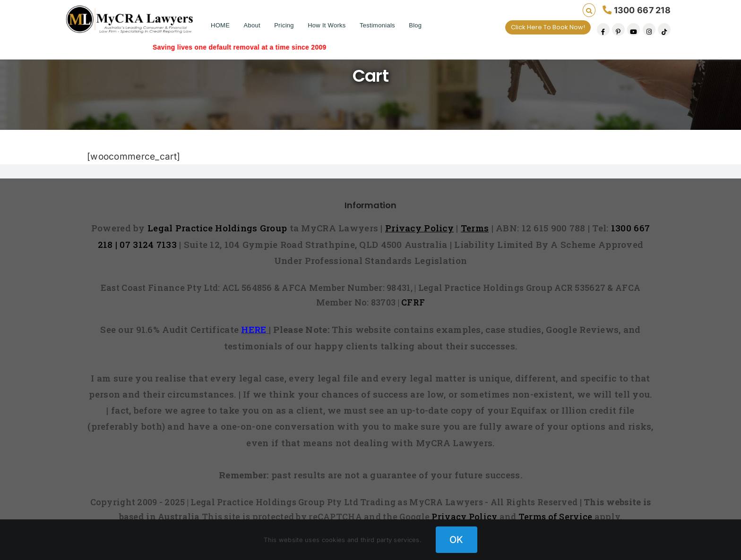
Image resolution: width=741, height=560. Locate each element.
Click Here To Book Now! (548, 27)
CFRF (413, 302)
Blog (415, 25)
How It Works (327, 25)
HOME (220, 25)
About (252, 25)
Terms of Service (556, 517)
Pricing (284, 25)
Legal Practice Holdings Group (219, 228)
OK (457, 540)
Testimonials (377, 25)
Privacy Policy (464, 517)
